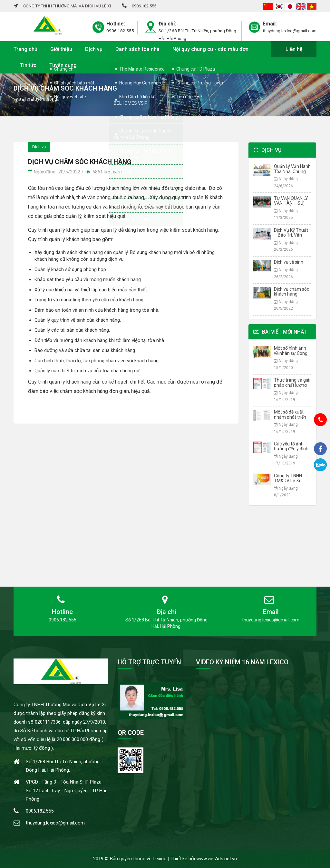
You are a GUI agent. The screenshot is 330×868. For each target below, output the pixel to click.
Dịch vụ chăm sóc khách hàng (291, 292)
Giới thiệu (61, 49)
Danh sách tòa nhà (137, 49)
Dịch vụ (94, 49)
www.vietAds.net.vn (217, 859)
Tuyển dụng (63, 65)
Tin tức (28, 65)
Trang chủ (25, 49)
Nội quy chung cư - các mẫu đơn (210, 49)
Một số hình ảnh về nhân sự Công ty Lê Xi (291, 353)
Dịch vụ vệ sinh (289, 262)
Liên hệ (294, 49)
